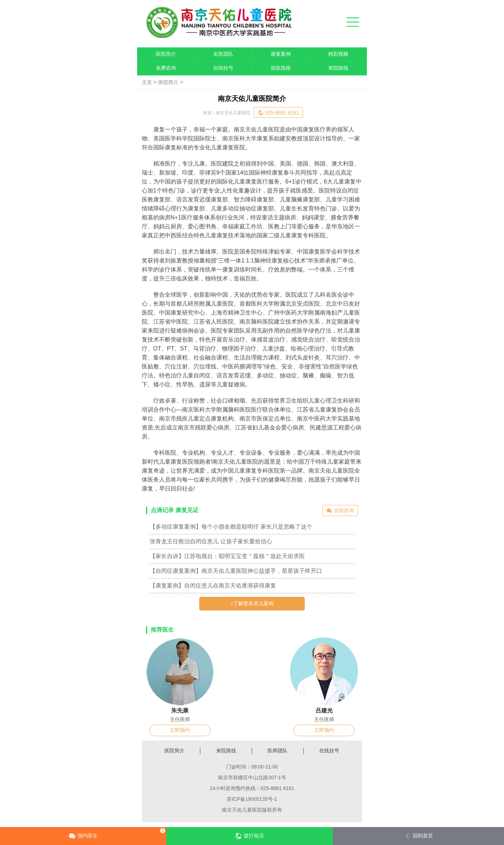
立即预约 (180, 730)
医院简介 (166, 54)
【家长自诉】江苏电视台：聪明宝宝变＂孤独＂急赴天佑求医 (227, 556)
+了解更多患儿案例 (252, 603)
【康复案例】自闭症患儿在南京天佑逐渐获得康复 (213, 586)
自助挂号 (223, 68)
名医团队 (223, 54)
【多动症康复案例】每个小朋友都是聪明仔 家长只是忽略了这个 (231, 527)
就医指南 (281, 68)
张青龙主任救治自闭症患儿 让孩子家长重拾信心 (211, 541)
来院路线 (338, 68)
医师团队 (277, 751)
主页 (147, 82)
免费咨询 (166, 68)
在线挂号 (329, 751)
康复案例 (281, 54)
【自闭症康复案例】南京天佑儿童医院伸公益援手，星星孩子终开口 (236, 571)
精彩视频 (338, 54)
